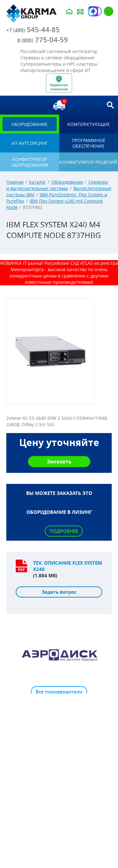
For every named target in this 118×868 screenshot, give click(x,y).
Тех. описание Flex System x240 (67, 566)
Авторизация (97, 11)
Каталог (37, 182)
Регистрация (109, 11)
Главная (15, 182)
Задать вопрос (59, 592)
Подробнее (64, 531)
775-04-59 (43, 40)
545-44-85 (33, 30)
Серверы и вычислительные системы (57, 185)
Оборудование (67, 182)
